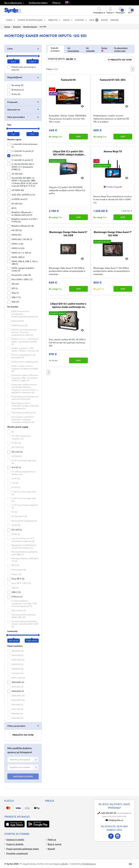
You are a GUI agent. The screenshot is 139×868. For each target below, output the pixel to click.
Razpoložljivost (15, 77)
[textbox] (20, 760)
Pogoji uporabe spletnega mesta (23, 849)
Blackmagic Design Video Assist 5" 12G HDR (68, 234)
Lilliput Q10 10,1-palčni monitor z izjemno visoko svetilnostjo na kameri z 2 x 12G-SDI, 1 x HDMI (68, 305)
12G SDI (71, 59)
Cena (10, 48)
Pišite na (56, 3)
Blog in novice (55, 844)
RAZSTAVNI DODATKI (23, 776)
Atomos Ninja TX (113, 151)
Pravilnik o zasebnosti (17, 853)
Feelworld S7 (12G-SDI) (113, 80)
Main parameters (16, 117)
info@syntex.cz (116, 820)
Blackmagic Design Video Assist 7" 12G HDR (113, 234)
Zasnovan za (14, 110)
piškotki (64, 864)
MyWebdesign (89, 864)
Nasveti (51, 849)
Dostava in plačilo (15, 839)
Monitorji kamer (30, 27)
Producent (12, 102)
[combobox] (23, 760)
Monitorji (17, 27)
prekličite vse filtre (23, 735)
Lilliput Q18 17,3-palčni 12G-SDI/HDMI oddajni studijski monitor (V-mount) (68, 153)
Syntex (7, 27)
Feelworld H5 (68, 80)
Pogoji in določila (15, 844)
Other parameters (16, 726)
